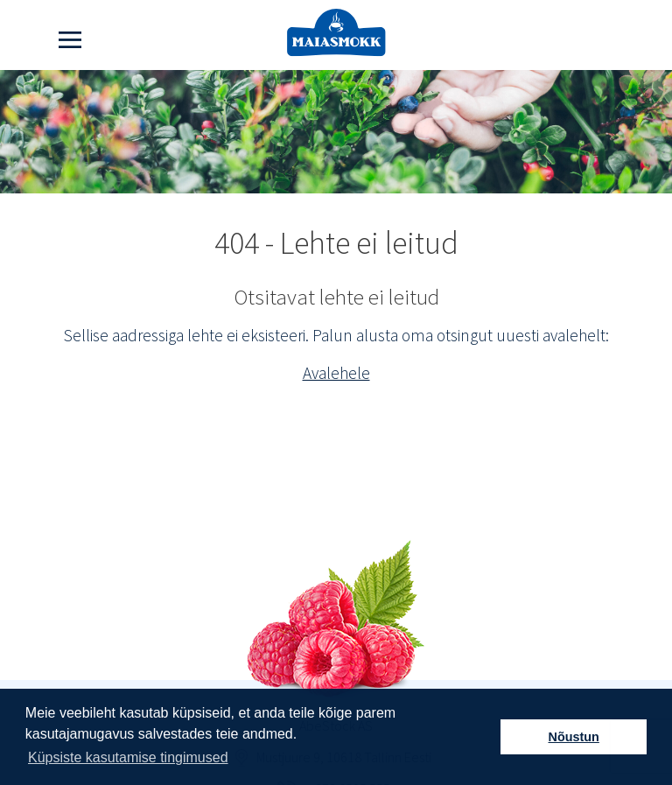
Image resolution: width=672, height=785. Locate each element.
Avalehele (336, 373)
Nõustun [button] (574, 737)
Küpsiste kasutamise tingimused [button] (128, 757)
